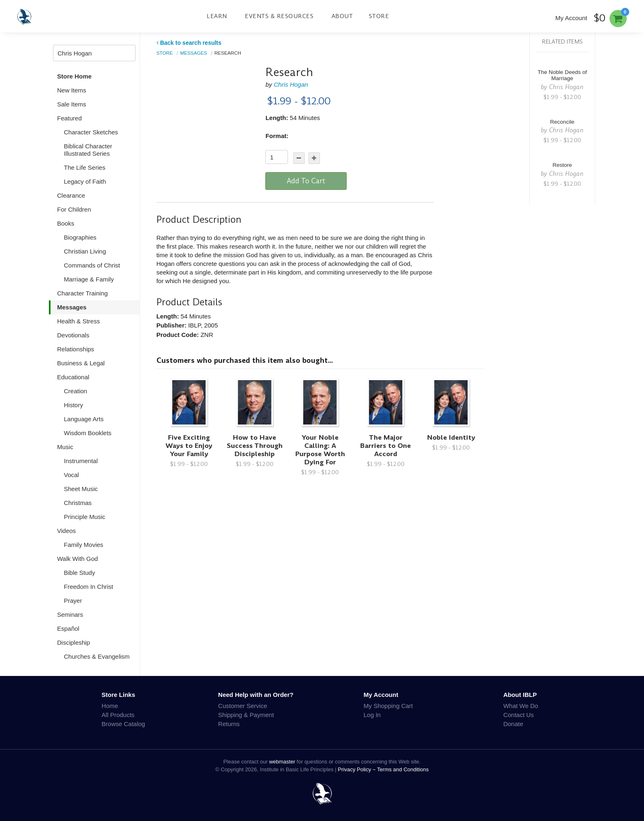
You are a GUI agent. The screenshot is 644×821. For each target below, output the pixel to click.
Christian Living (85, 251)
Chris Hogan (291, 84)
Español (68, 628)
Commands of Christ (92, 265)
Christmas (78, 503)
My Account (571, 18)
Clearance (71, 195)
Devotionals (73, 335)
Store (379, 16)
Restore (562, 165)
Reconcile (562, 122)
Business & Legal (81, 363)
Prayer (73, 601)
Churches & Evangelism (97, 656)
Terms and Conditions (403, 769)
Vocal (72, 475)
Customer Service (243, 706)
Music (65, 447)
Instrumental (81, 461)
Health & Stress (78, 321)
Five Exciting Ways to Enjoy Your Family (189, 446)
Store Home (74, 76)
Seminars (70, 615)
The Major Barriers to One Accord (385, 446)
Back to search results (189, 43)
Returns (229, 724)
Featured (69, 118)
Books (66, 223)
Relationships (76, 349)
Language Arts (84, 419)
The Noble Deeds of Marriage (562, 75)
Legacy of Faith (85, 181)
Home (110, 706)
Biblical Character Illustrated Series (88, 150)
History (74, 405)
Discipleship (74, 642)
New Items (72, 90)
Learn (217, 16)
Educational (73, 377)
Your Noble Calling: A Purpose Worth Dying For (320, 450)
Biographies (80, 237)
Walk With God (77, 559)
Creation (76, 391)
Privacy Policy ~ (358, 769)
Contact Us (518, 715)
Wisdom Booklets (88, 433)
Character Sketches (91, 132)
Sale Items (72, 104)
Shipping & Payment (246, 715)
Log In (372, 715)
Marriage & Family (89, 279)
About (342, 16)
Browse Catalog (123, 724)
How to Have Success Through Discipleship (255, 446)
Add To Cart (306, 181)
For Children (74, 209)
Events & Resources (279, 16)
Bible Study (80, 573)
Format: (277, 136)
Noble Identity (451, 437)
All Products (118, 715)
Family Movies (84, 545)
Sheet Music (81, 489)
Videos (67, 531)
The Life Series (85, 167)
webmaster (282, 762)
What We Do (521, 706)
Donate (513, 724)
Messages (72, 307)
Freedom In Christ (89, 587)
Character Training (82, 293)
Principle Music (85, 517)
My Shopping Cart (388, 706)
